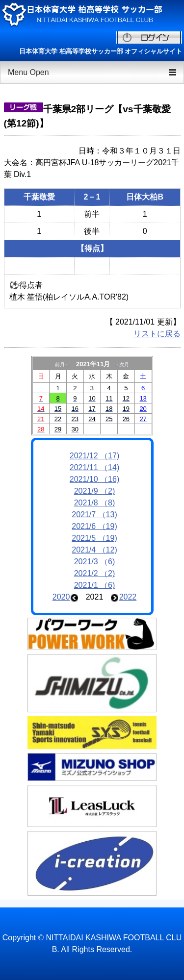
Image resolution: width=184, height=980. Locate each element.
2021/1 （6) (95, 585)
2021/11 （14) (94, 467)
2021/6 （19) (94, 526)
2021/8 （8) (95, 503)
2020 (61, 597)
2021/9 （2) (95, 491)
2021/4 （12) (94, 550)
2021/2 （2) (95, 573)
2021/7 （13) (94, 515)
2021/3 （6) (95, 562)
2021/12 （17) (94, 456)
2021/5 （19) (94, 538)
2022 (128, 597)
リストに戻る (157, 334)
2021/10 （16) (94, 479)
